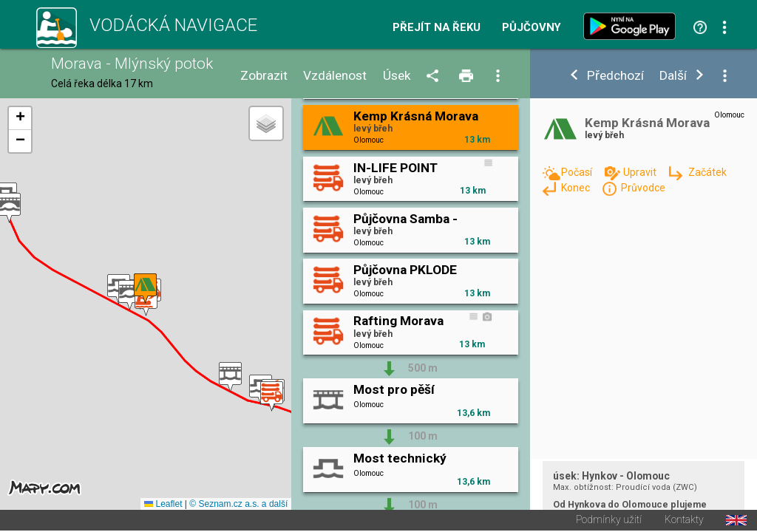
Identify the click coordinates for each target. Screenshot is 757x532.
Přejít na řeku (437, 28)
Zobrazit (264, 76)
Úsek (397, 76)
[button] (130, 296)
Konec (577, 188)
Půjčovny (532, 28)
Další (673, 76)
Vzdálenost (335, 76)
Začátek (707, 172)
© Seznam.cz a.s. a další (238, 505)
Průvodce (643, 188)
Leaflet (163, 505)
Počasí (578, 172)
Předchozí (615, 76)
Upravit (641, 172)
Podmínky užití (609, 522)
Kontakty (684, 522)
